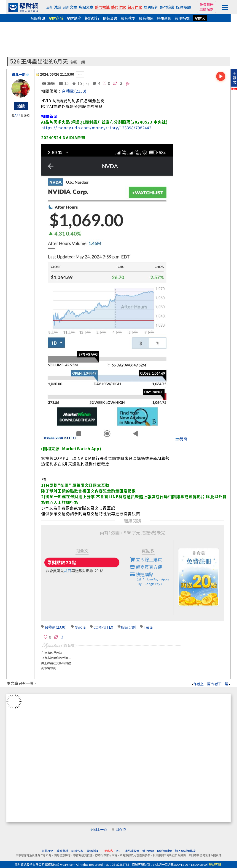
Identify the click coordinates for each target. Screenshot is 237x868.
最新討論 (54, 7)
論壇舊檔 (62, 851)
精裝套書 (110, 18)
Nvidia (80, 627)
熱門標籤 (102, 7)
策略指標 (182, 18)
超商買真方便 (146, 567)
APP (18, 115)
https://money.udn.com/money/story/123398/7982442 (96, 128)
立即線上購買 (146, 559)
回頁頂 (121, 829)
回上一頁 (100, 829)
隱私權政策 (132, 851)
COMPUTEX (103, 627)
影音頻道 (146, 18)
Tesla (148, 627)
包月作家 (135, 7)
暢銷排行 (92, 18)
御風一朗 (78, 62)
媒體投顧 (183, 7)
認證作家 (77, 851)
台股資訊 (38, 18)
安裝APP (47, 851)
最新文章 (70, 7)
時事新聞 (164, 18)
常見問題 (148, 851)
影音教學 (128, 18)
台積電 (68, 91)
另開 (181, 439)
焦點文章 (86, 7)
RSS (119, 851)
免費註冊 (207, 4)
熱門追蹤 (167, 7)
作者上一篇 (201, 684)
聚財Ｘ (200, 18)
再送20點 (206, 9)
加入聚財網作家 (185, 851)
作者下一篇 (221, 684)
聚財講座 (74, 18)
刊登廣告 (107, 851)
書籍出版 (92, 851)
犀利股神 (151, 7)
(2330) (80, 91)
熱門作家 (118, 7)
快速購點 (152, 579)
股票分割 (128, 627)
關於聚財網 (165, 851)
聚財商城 (56, 18)
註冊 (68, 571)
